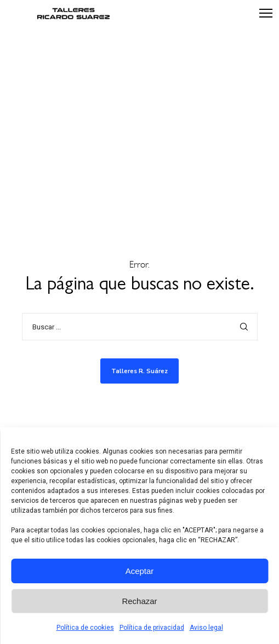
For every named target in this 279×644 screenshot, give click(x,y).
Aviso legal (206, 628)
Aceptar (140, 571)
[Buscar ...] (140, 327)
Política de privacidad (152, 628)
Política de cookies (85, 628)
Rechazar (139, 601)
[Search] (244, 327)
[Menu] (261, 14)
